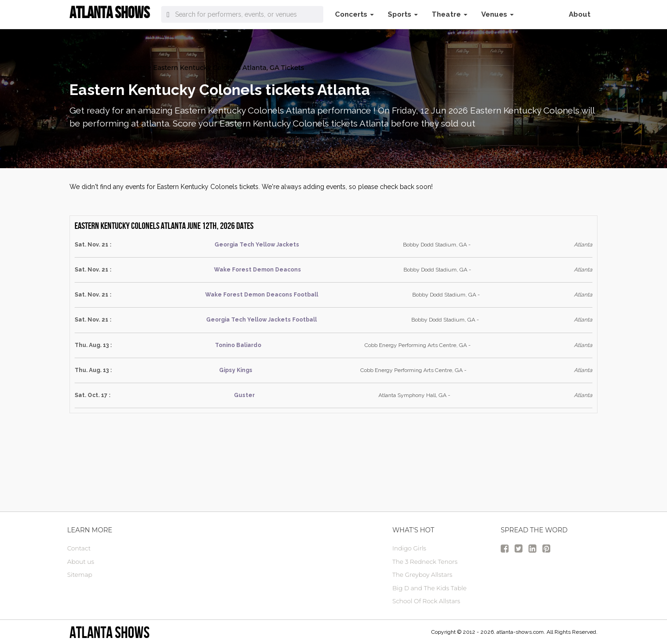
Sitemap (80, 575)
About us (81, 562)
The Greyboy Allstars (422, 575)
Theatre (450, 14)
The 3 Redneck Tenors (425, 562)
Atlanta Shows (110, 632)
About (580, 14)
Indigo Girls (409, 548)
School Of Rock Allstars (426, 601)
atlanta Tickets (93, 68)
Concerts (354, 14)
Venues (497, 14)
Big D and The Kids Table (429, 588)
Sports (403, 14)
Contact (79, 548)
